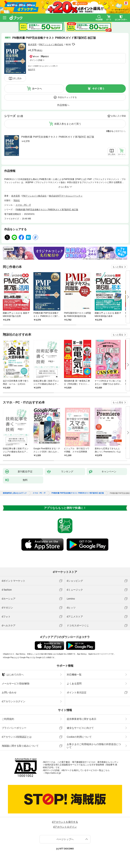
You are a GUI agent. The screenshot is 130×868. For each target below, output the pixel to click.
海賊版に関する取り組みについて (20, 746)
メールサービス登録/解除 (16, 684)
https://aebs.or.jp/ (53, 773)
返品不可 (32, 70)
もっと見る (118, 267)
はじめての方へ (13, 675)
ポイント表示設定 (77, 692)
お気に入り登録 (118, 116)
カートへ (37, 89)
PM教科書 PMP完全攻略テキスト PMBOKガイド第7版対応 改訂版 (58, 137)
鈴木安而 (32, 45)
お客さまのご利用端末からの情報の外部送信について (94, 746)
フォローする (73, 44)
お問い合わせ (9, 692)
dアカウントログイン (14, 701)
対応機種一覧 (74, 675)
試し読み (17, 78)
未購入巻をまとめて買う (68, 124)
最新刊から (121, 131)
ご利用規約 (8, 719)
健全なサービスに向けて (80, 728)
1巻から (110, 131)
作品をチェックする (67, 97)
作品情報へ (63, 105)
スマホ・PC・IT (23, 205)
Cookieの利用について (79, 737)
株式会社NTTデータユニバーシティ (66, 196)
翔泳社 (17, 200)
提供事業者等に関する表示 (82, 719)
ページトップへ (65, 839)
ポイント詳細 (36, 60)
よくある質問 (74, 684)
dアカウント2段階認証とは (17, 737)
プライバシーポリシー (14, 728)
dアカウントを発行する (65, 822)
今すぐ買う (98, 89)
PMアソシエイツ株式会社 (51, 45)
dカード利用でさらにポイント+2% (42, 66)
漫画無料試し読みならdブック (15, 493)
